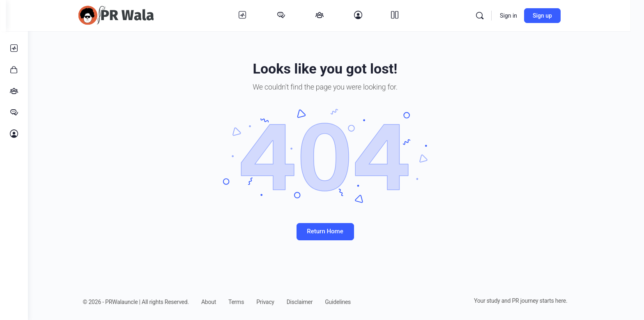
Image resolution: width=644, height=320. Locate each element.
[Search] (497, 16)
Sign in (526, 16)
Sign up (560, 16)
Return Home (336, 231)
